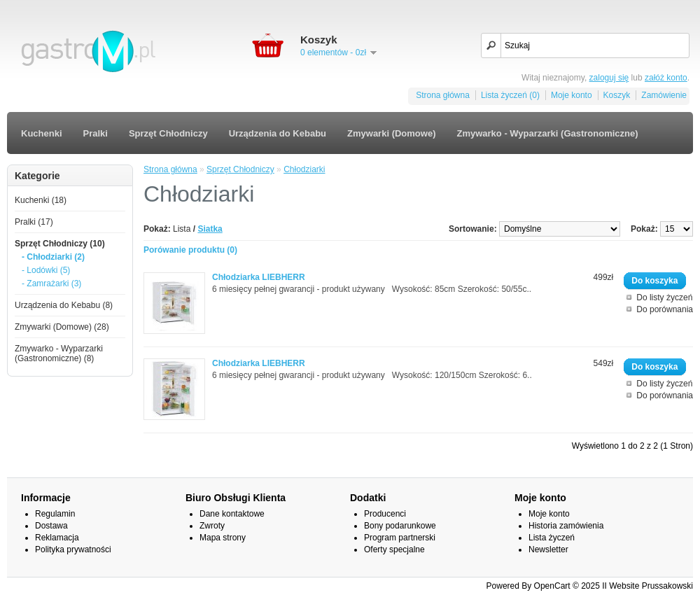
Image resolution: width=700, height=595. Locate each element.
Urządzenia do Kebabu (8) (64, 305)
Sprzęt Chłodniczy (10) (60, 244)
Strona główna (443, 95)
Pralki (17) (34, 222)
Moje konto (572, 95)
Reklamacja (57, 538)
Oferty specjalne (394, 549)
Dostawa (51, 526)
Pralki (96, 133)
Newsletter (548, 549)
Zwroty (212, 526)
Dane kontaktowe (232, 514)
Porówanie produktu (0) (190, 250)
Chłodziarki (304, 169)
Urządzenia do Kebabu (278, 133)
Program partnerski (400, 538)
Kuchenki (42, 133)
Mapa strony (223, 538)
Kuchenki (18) (41, 200)
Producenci (385, 514)
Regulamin (55, 514)
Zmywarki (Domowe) (391, 133)
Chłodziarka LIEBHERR (259, 277)
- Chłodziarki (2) (53, 257)
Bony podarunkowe (400, 526)
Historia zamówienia (566, 526)
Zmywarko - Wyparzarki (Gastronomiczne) (547, 133)
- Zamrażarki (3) (51, 283)
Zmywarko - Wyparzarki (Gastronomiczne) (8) (59, 353)
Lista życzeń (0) (510, 95)
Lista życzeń (552, 538)
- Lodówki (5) (46, 270)
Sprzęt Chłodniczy (168, 133)
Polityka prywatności (73, 549)
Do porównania (665, 309)
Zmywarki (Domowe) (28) (62, 327)
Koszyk (617, 95)
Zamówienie (664, 95)
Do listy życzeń (664, 297)
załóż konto (666, 78)
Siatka (210, 229)
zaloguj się (609, 78)
